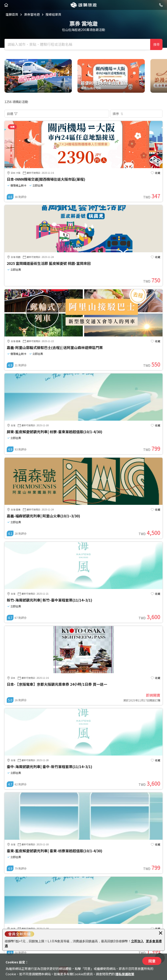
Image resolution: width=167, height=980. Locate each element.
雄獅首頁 (12, 14)
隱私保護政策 (125, 974)
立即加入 (137, 941)
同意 (152, 961)
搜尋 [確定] (156, 44)
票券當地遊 (32, 14)
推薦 (12, 127)
